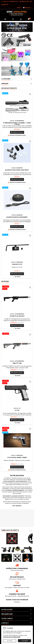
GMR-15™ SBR (17, 363)
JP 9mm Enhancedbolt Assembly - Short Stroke (17, 124)
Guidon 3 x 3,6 (17, 264)
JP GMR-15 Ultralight (17, 316)
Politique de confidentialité (12, 637)
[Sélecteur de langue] (28, 8)
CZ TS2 (17, 410)
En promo (5, 281)
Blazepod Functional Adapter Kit (17, 170)
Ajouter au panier (17, 179)
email (28, 588)
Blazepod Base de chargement (17, 217)
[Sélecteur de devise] (20, 8)
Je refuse (10, 641)
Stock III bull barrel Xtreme (17, 457)
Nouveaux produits (9, 88)
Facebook (17, 602)
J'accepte (24, 641)
